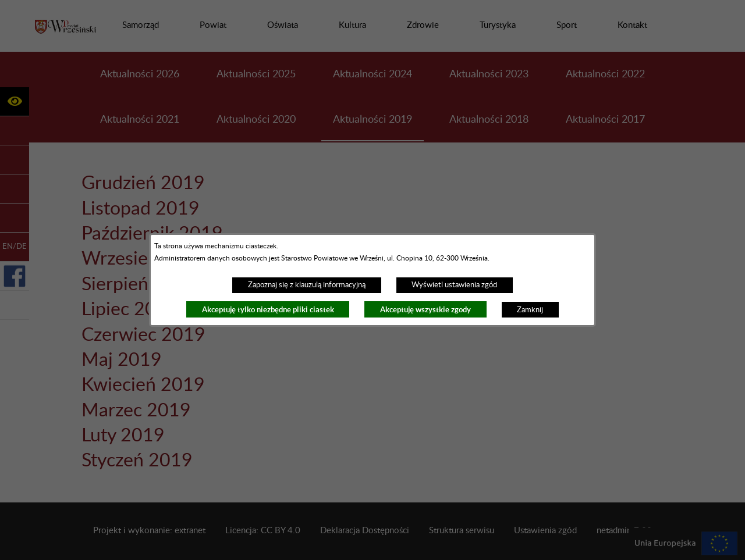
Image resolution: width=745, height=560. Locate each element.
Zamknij (530, 310)
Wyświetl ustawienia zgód (454, 285)
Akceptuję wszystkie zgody (425, 310)
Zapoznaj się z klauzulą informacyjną (307, 285)
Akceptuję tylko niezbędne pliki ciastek (268, 310)
